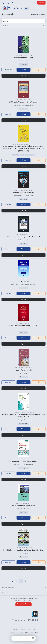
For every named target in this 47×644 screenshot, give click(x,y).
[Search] (23, 26)
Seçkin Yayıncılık (23, 424)
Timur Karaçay (28, 420)
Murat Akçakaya (29, 509)
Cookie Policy (24, 633)
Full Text (23, 70)
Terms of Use (34, 633)
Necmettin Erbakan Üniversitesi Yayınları (23, 155)
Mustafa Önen (29, 105)
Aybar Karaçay (19, 420)
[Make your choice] (23, 21)
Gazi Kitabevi (23, 109)
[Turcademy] (18, 621)
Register (41, 3)
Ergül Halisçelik (23, 553)
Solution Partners (8, 587)
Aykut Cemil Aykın (28, 465)
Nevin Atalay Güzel (20, 196)
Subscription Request (23, 604)
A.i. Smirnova (23, 329)
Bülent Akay (24, 285)
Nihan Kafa (29, 196)
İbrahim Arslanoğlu (23, 240)
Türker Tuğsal (24, 373)
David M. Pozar (24, 61)
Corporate (5, 593)
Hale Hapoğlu (32, 285)
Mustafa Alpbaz (15, 285)
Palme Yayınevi (23, 64)
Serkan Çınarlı (18, 465)
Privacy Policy (14, 633)
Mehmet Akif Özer (19, 105)
